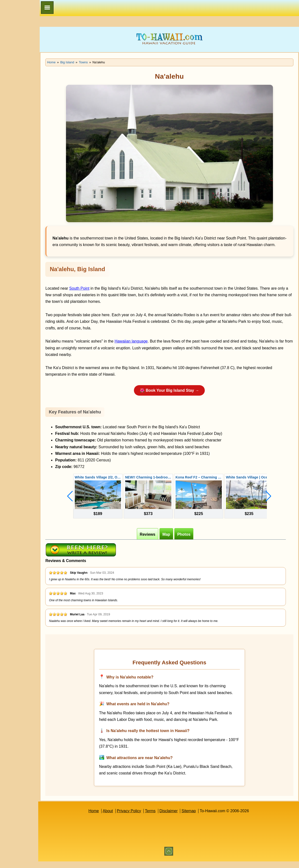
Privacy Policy (140, 817)
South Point (100, 295)
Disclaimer (179, 817)
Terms (161, 817)
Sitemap (199, 817)
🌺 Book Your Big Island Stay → (180, 397)
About (118, 817)
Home (104, 817)
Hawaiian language (152, 348)
